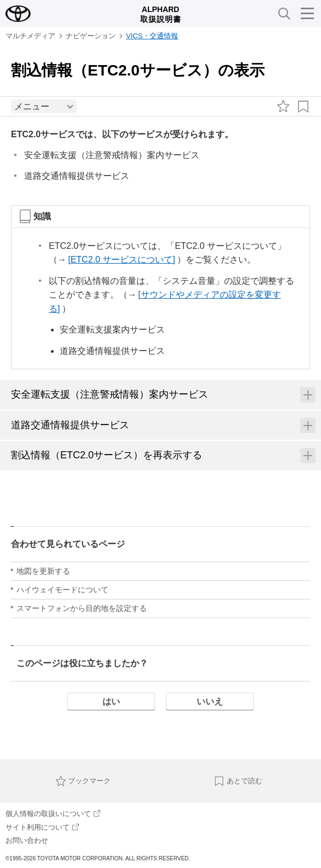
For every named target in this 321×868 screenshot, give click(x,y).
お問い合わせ (27, 840)
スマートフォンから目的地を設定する (82, 608)
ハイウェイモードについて (62, 590)
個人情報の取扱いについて (53, 814)
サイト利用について (42, 827)
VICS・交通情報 (152, 36)
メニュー (32, 106)
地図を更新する (43, 571)
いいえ (210, 701)
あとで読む (238, 781)
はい (111, 701)
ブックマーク (83, 781)
